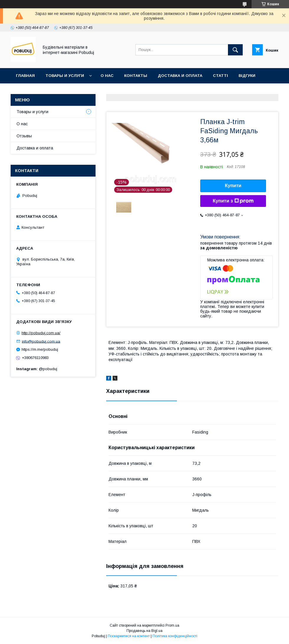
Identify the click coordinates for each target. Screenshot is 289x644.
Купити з (233, 201)
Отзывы (24, 136)
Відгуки (247, 76)
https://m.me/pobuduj (40, 349)
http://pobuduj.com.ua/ (41, 333)
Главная (25, 76)
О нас (107, 76)
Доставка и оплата (180, 76)
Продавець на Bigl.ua (144, 631)
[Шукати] (235, 50)
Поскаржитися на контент (129, 636)
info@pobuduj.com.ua (41, 341)
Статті (220, 76)
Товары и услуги (65, 76)
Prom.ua (172, 625)
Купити (233, 186)
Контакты (136, 76)
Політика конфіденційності (175, 636)
